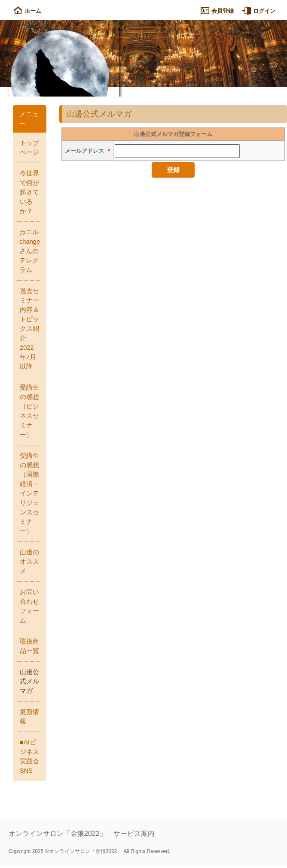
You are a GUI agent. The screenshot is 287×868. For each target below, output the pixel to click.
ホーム (27, 11)
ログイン (259, 11)
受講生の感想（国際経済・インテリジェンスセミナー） (29, 493)
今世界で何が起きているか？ (29, 192)
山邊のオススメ (29, 562)
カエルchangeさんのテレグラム (30, 251)
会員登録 (217, 11)
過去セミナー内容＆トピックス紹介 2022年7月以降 (29, 329)
